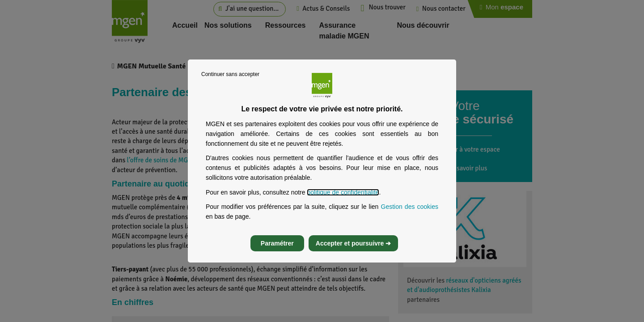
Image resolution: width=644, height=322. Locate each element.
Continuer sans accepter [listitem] (230, 74)
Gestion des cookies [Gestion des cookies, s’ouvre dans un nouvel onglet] (410, 207)
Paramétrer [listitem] (277, 243)
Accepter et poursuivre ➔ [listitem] (353, 243)
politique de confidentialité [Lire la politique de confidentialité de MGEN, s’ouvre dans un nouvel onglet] (343, 192)
